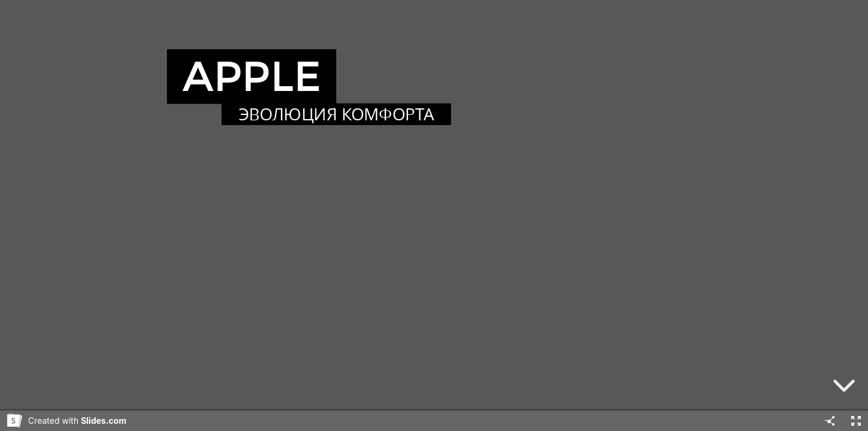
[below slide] (844, 388)
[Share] (830, 421)
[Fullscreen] (856, 421)
